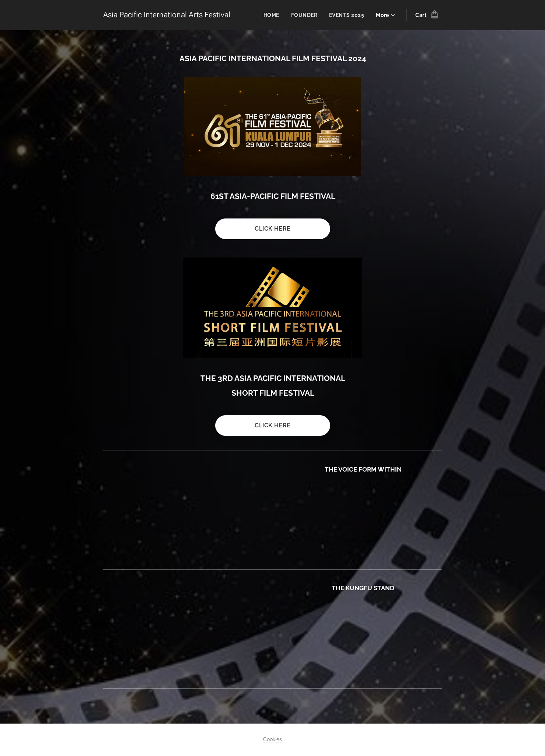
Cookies (272, 739)
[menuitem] (272, 15)
